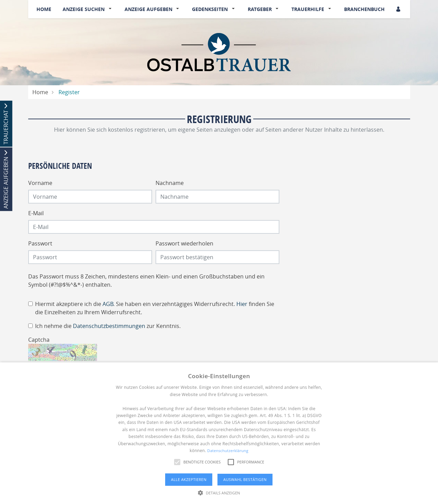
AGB (108, 304)
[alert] (219, 433)
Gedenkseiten (210, 9)
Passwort (40, 243)
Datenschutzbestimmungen (109, 326)
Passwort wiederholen (184, 243)
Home (44, 9)
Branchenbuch (364, 9)
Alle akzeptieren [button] (189, 479)
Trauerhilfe (308, 9)
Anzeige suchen (84, 9)
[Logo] (219, 52)
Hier (242, 304)
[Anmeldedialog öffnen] (399, 9)
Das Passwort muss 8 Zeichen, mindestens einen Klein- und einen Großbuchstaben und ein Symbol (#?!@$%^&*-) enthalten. (146, 281)
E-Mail (36, 213)
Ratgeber (260, 9)
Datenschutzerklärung (228, 451)
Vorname (40, 183)
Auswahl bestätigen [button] (245, 479)
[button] (111, 9)
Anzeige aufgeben (148, 9)
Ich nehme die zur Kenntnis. (108, 326)
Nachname (170, 183)
